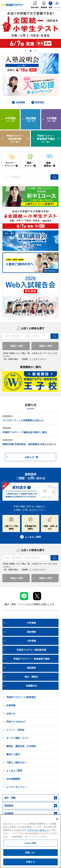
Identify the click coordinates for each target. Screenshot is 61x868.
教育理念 (38, 102)
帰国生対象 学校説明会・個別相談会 (21, 444)
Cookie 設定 (30, 843)
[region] (30, 841)
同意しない (31, 853)
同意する (30, 862)
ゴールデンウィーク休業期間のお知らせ (23, 420)
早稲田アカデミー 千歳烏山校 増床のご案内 (25, 432)
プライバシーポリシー (38, 830)
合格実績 (18, 102)
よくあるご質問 (30, 537)
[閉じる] (57, 819)
